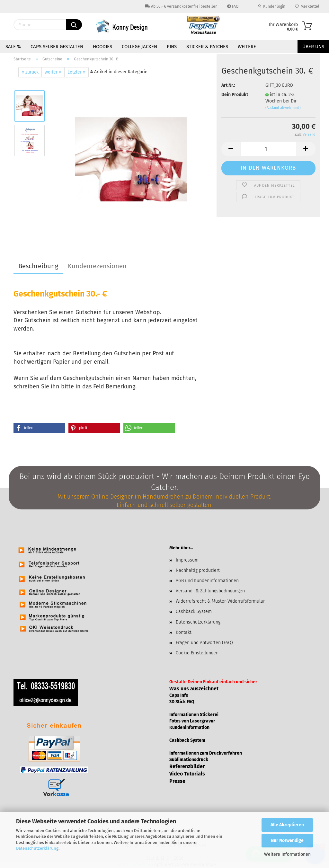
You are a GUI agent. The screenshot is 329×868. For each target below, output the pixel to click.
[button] (39, 428)
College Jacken (139, 47)
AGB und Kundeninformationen (207, 581)
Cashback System (194, 611)
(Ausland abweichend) (283, 108)
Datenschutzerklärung (37, 848)
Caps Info (179, 695)
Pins (172, 47)
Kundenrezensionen (97, 266)
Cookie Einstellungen (197, 653)
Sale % (13, 47)
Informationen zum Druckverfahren (206, 753)
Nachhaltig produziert (198, 570)
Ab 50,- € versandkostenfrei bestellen (181, 6)
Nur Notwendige (287, 841)
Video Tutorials (187, 774)
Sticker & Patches (207, 47)
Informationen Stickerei (194, 715)
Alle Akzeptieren (287, 825)
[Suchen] (74, 25)
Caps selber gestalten (57, 47)
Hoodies (102, 47)
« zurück (30, 72)
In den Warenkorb (268, 168)
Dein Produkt (235, 95)
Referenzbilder (187, 766)
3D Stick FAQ (182, 702)
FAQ (233, 6)
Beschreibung (38, 266)
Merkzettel (307, 6)
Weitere (247, 47)
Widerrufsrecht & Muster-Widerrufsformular (220, 601)
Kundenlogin (271, 6)
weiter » (53, 72)
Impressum (187, 560)
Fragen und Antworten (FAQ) (204, 643)
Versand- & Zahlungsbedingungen (210, 591)
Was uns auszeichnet (194, 689)
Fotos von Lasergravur (192, 721)
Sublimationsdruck (189, 760)
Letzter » (76, 72)
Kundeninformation (189, 727)
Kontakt (184, 632)
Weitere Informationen (287, 854)
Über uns (313, 47)
